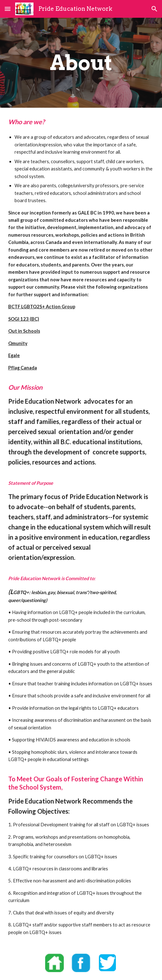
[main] (81, 63)
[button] (8, 9)
